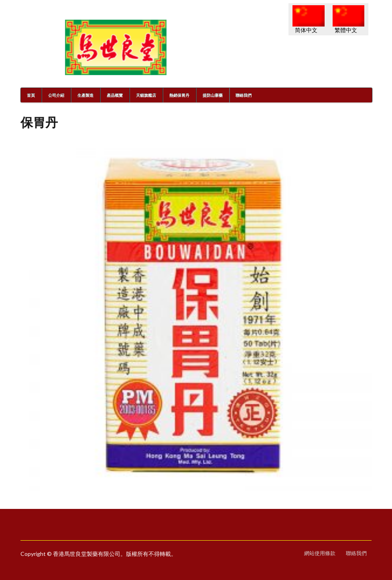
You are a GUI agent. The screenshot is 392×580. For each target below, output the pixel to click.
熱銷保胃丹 (179, 95)
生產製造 (85, 95)
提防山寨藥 (213, 95)
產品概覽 (115, 95)
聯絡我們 (244, 95)
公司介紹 (56, 95)
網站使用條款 (320, 553)
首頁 (31, 95)
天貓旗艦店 (146, 95)
